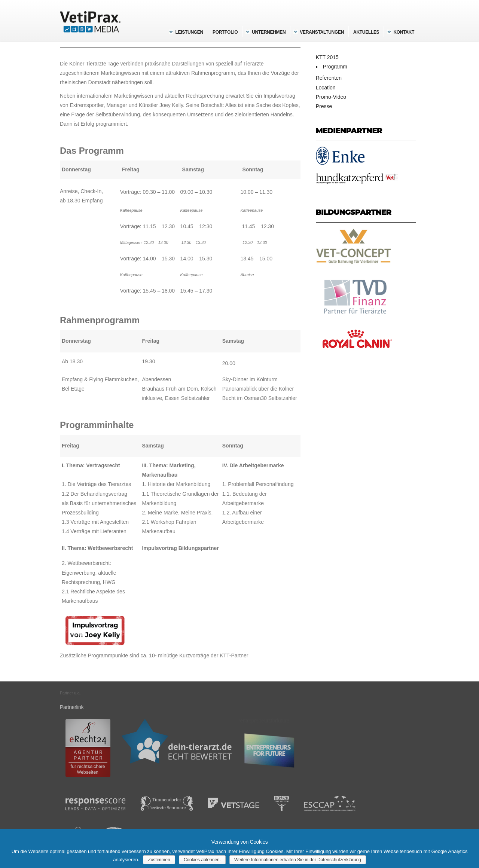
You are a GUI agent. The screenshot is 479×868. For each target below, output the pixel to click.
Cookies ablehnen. (202, 860)
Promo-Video (331, 97)
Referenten (329, 78)
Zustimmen (159, 860)
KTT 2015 (327, 57)
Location (326, 88)
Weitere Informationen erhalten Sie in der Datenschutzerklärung (298, 860)
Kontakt (404, 32)
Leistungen (189, 32)
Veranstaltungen (322, 32)
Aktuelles (366, 32)
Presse (324, 106)
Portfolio (225, 32)
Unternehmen (269, 32)
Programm (335, 67)
